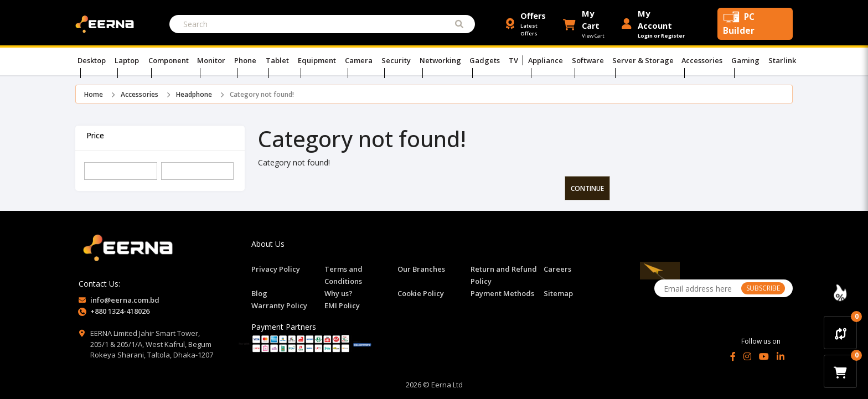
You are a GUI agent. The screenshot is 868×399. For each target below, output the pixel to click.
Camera (359, 60)
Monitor (213, 60)
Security (396, 60)
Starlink (782, 60)
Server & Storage (644, 60)
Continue (587, 188)
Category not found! (262, 94)
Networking (441, 60)
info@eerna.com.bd (125, 300)
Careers (557, 269)
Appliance (546, 60)
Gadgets (485, 60)
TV (514, 60)
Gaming (748, 60)
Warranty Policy (279, 305)
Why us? (339, 293)
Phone (246, 60)
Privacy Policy (276, 269)
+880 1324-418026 (120, 311)
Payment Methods (502, 293)
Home (94, 94)
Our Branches (421, 269)
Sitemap (558, 293)
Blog (259, 293)
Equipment (317, 60)
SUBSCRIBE (763, 288)
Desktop (93, 60)
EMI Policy (342, 305)
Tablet (278, 60)
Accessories (704, 60)
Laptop (128, 60)
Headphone (194, 94)
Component (169, 60)
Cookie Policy (421, 293)
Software (588, 60)
